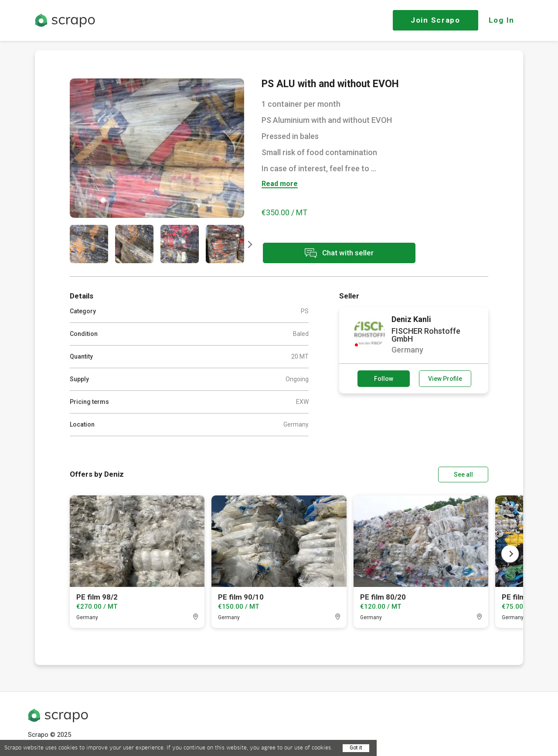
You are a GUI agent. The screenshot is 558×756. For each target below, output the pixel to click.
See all (463, 475)
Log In (502, 20)
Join (436, 20)
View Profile (445, 379)
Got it (356, 748)
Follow (384, 379)
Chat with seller (339, 253)
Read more (280, 184)
